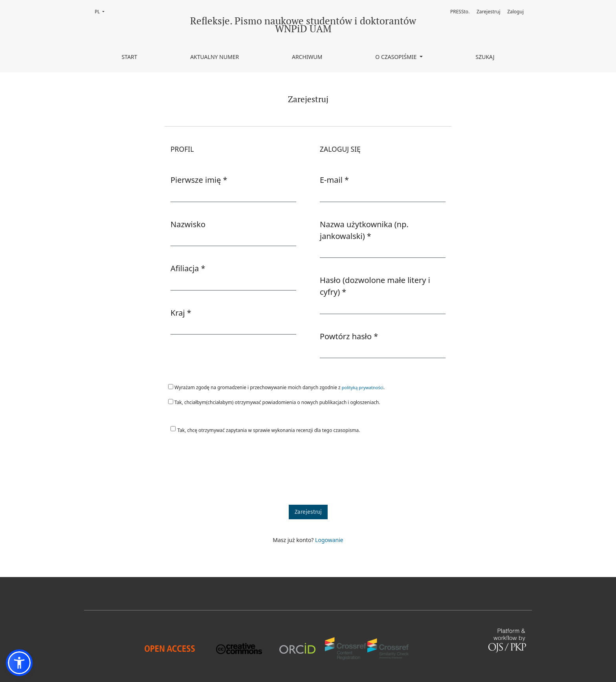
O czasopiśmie (397, 57)
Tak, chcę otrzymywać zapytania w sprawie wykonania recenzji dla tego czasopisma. (269, 430)
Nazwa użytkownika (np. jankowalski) (366, 230)
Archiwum (307, 57)
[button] (19, 663)
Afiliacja (188, 268)
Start (129, 57)
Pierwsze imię (199, 180)
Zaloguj (515, 12)
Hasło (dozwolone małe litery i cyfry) (375, 286)
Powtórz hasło (349, 336)
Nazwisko (188, 224)
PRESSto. (460, 12)
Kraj (181, 313)
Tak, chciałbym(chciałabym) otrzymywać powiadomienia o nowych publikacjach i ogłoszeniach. (274, 402)
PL (102, 11)
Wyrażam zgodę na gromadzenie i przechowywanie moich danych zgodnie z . (276, 387)
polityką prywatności (363, 387)
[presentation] (224, 473)
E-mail (334, 180)
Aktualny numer (214, 57)
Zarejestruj (489, 12)
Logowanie (329, 540)
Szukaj (485, 57)
